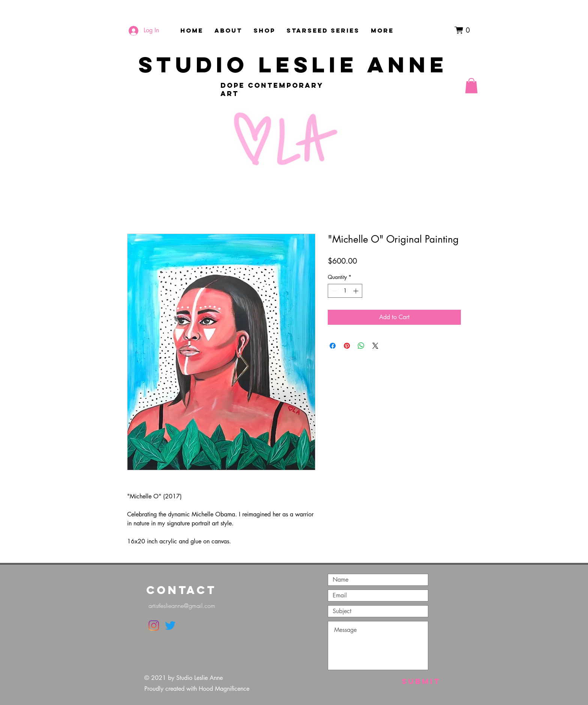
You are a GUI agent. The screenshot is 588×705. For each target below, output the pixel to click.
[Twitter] (170, 625)
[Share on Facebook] (333, 346)
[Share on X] (375, 346)
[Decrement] (334, 291)
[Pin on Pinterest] (347, 346)
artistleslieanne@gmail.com (182, 606)
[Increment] (356, 291)
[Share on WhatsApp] (361, 346)
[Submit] (421, 681)
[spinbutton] (345, 291)
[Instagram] (154, 625)
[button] (464, 30)
